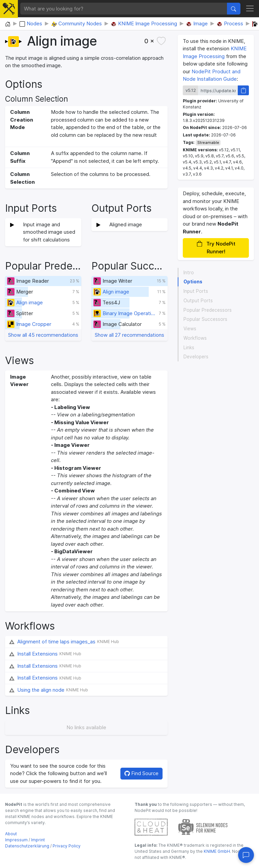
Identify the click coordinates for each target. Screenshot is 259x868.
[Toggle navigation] (250, 9)
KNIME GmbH (216, 851)
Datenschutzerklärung (27, 846)
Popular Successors (205, 319)
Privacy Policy (67, 846)
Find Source (141, 773)
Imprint (38, 840)
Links (189, 348)
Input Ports (196, 291)
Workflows (195, 338)
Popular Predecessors (208, 310)
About (11, 834)
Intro (189, 273)
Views (190, 329)
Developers (196, 357)
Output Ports (198, 301)
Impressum (16, 840)
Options (193, 282)
